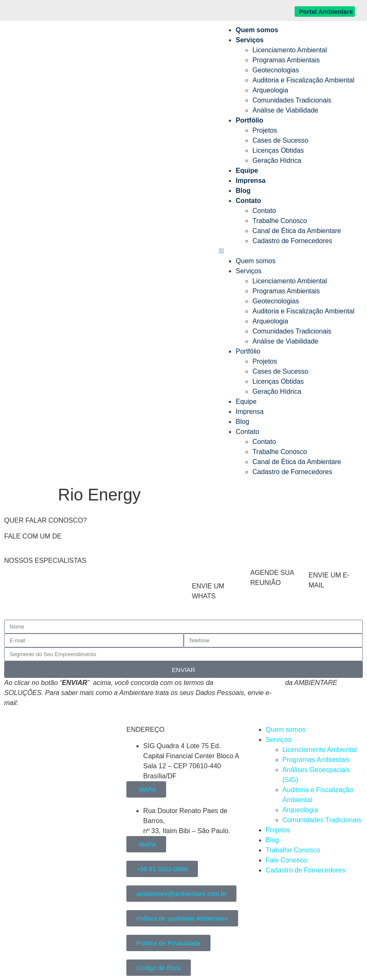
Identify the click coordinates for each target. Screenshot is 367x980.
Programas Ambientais (286, 60)
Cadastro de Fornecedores (292, 241)
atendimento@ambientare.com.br (70, 703)
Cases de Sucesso (280, 140)
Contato (248, 201)
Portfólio (249, 120)
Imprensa (250, 181)
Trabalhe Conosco (280, 221)
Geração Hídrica (277, 160)
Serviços (250, 40)
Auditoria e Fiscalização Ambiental (303, 80)
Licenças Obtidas (278, 150)
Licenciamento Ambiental (290, 50)
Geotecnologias (276, 70)
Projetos (265, 130)
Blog (243, 191)
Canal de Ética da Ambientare (297, 231)
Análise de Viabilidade (285, 110)
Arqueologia (270, 90)
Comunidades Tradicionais (292, 100)
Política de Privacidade (249, 683)
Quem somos (257, 30)
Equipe (247, 171)
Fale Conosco (286, 860)
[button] (287, 251)
